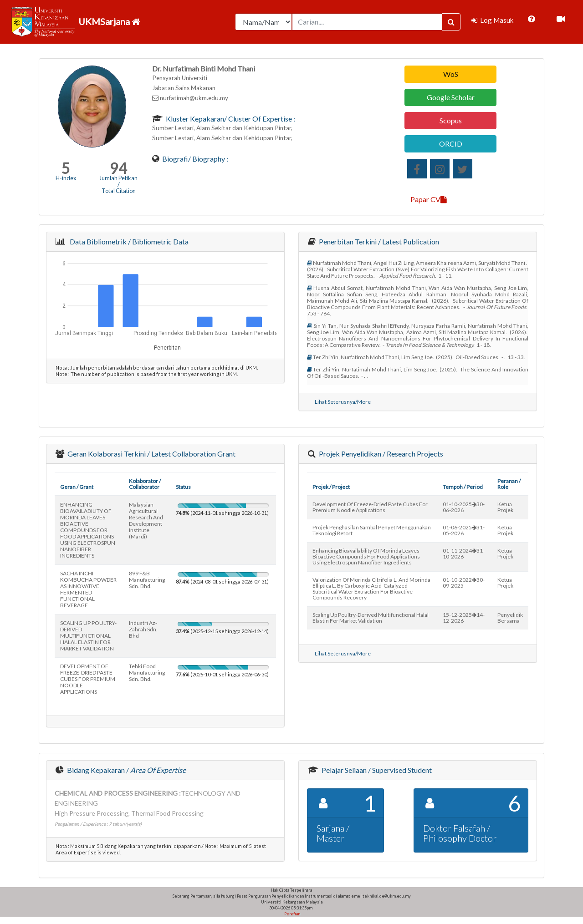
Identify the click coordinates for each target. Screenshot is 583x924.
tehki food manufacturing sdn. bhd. (147, 673)
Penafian (292, 914)
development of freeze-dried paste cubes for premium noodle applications (370, 507)
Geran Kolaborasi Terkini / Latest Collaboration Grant (151, 454)
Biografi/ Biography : (194, 159)
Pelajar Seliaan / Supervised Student (376, 770)
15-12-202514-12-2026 (464, 618)
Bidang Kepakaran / (126, 770)
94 (118, 168)
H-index (66, 178)
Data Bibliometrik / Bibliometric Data (128, 241)
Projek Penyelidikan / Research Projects (380, 454)
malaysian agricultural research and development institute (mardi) (146, 520)
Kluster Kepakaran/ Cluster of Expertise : (230, 119)
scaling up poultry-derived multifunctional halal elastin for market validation (371, 618)
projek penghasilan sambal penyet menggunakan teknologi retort (372, 530)
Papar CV (429, 199)
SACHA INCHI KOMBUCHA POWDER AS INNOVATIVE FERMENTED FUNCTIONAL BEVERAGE (88, 589)
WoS (451, 74)
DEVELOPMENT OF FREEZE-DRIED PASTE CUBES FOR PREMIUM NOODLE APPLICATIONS (88, 679)
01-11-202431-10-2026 (464, 553)
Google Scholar (451, 97)
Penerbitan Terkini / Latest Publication (378, 241)
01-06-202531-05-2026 (464, 530)
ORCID (451, 144)
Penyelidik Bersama (510, 618)
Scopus (451, 120)
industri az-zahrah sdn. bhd (143, 629)
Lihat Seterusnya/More (343, 402)
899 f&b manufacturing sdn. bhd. (147, 580)
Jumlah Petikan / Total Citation (118, 184)
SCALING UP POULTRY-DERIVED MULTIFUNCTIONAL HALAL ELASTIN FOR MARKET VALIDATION (88, 636)
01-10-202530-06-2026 (464, 507)
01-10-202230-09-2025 (464, 583)
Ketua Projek (505, 507)
